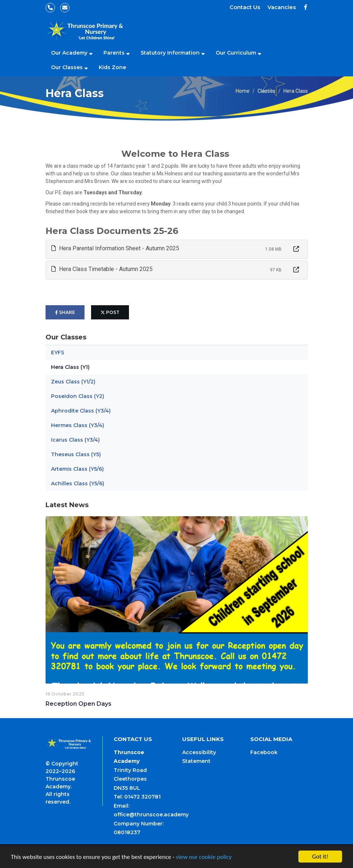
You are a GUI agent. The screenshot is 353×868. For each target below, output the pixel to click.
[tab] (177, 249)
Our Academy (69, 53)
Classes (266, 91)
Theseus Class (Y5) (76, 454)
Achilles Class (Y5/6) (78, 483)
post (110, 312)
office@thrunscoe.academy (151, 815)
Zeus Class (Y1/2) (73, 382)
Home (243, 91)
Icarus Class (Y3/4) (75, 440)
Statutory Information (170, 53)
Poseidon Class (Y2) (78, 396)
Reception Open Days (79, 704)
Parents (114, 53)
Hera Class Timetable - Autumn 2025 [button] (102, 269)
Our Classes (67, 67)
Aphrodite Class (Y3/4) (81, 411)
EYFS (58, 353)
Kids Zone (112, 67)
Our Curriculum (236, 53)
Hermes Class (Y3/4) (78, 425)
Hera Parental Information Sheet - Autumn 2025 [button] (115, 248)
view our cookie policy (204, 857)
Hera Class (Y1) (70, 367)
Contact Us (245, 7)
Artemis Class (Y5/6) (77, 469)
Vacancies (282, 7)
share (65, 312)
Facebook (264, 752)
